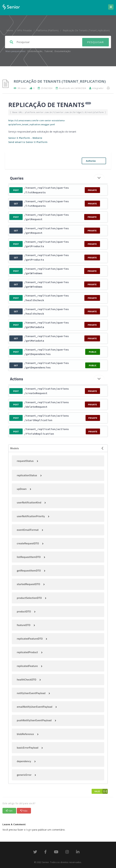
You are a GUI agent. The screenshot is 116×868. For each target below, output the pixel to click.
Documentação (63, 51)
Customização (35, 51)
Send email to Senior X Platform (28, 142)
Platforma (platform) (47, 30)
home (10, 30)
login (29, 830)
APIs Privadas (25, 30)
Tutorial (48, 51)
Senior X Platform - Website (25, 138)
